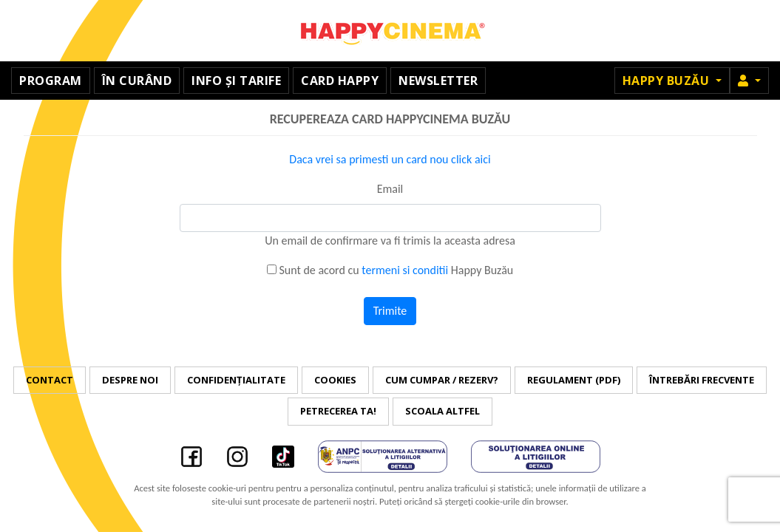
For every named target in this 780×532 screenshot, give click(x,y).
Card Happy (340, 81)
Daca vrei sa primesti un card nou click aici (390, 159)
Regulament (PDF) (574, 380)
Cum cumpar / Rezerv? (442, 380)
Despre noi (130, 380)
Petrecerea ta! (338, 411)
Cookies (335, 380)
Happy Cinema (390, 31)
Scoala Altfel (442, 411)
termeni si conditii (405, 270)
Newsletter (438, 81)
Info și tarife (236, 81)
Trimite (390, 311)
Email (390, 189)
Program (51, 81)
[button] (749, 81)
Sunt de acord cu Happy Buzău (390, 270)
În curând (137, 81)
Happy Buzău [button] (668, 81)
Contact (50, 380)
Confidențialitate (236, 380)
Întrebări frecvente (702, 380)
